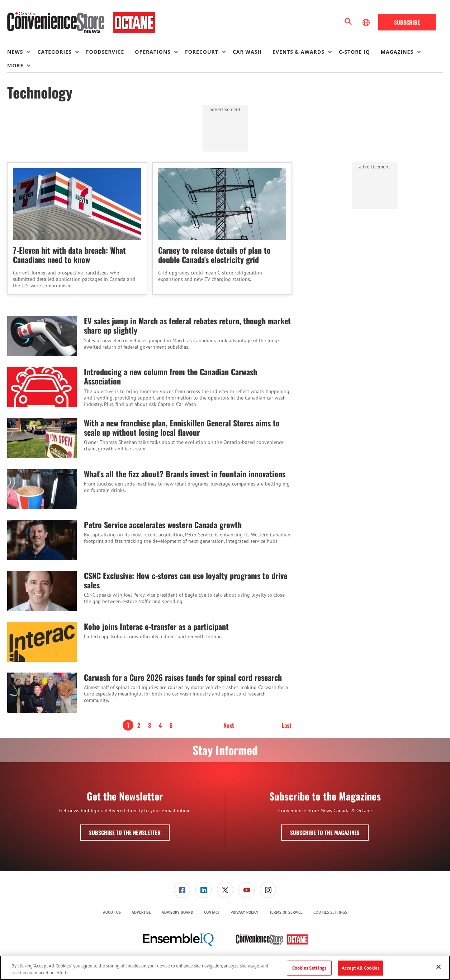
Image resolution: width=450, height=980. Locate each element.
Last (287, 725)
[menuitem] (22, 52)
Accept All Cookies (361, 968)
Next (229, 725)
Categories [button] (54, 52)
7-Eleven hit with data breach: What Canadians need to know (69, 255)
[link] (182, 890)
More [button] (15, 65)
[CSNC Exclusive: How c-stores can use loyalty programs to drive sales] (42, 591)
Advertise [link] (141, 912)
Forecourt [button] (202, 52)
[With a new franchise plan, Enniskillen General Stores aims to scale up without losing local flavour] (42, 438)
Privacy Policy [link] (245, 912)
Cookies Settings (330, 912)
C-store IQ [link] (354, 52)
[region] (225, 968)
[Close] (439, 967)
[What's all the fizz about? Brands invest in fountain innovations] (42, 489)
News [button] (15, 52)
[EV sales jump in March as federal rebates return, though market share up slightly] (42, 336)
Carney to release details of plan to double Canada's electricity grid (214, 255)
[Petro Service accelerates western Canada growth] (42, 540)
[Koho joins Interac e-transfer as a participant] (42, 642)
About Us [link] (112, 912)
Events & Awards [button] (299, 52)
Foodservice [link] (105, 52)
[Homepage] (81, 23)
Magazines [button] (397, 52)
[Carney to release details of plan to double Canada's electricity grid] (222, 204)
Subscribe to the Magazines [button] (325, 832)
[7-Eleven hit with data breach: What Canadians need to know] (77, 204)
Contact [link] (212, 912)
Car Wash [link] (247, 52)
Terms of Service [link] (286, 912)
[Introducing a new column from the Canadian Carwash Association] (42, 387)
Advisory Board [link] (177, 912)
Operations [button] (153, 52)
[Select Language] (367, 23)
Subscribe (407, 22)
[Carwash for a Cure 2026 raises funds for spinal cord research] (42, 693)
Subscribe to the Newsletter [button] (125, 832)
